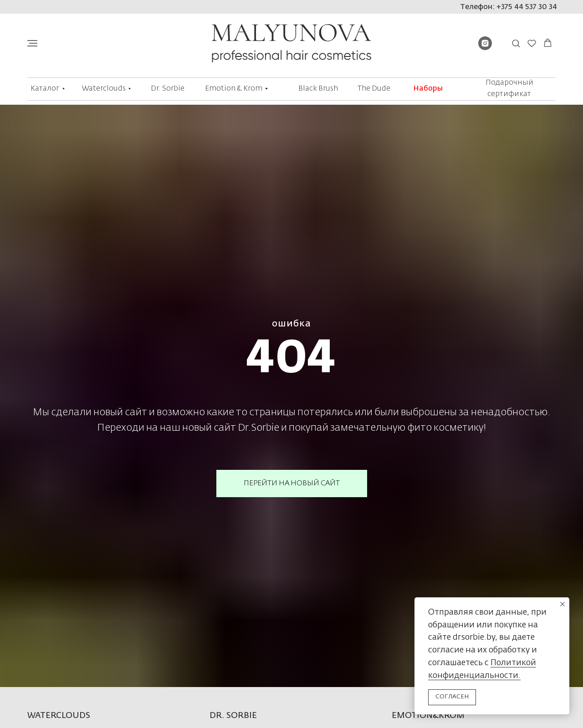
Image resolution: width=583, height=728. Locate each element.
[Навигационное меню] (32, 43)
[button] (516, 43)
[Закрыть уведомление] (563, 604)
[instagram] (485, 48)
